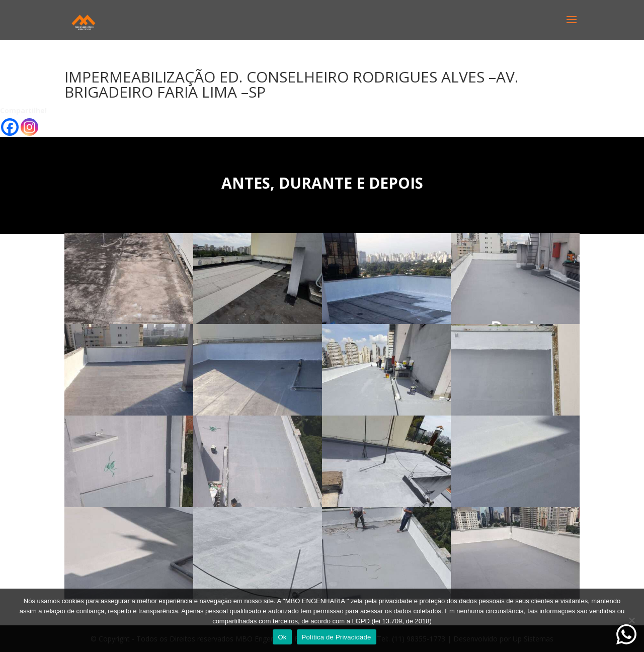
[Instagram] (29, 127)
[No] (631, 620)
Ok (282, 637)
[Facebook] (10, 127)
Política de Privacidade (337, 637)
